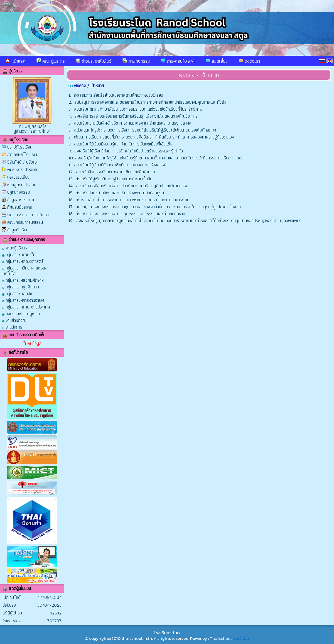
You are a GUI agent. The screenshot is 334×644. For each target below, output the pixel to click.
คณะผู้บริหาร (51, 61)
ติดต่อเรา (249, 61)
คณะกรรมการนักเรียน (25, 222)
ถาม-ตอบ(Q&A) (178, 61)
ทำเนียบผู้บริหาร (20, 207)
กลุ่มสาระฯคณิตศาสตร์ (23, 261)
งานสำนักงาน (14, 320)
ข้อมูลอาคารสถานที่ (22, 200)
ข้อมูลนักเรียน (18, 230)
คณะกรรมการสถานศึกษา (28, 215)
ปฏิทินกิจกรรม (19, 192)
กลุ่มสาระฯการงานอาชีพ (23, 300)
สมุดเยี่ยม (217, 61)
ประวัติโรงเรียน (20, 147)
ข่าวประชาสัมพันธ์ (94, 61)
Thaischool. (221, 638)
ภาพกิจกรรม (136, 61)
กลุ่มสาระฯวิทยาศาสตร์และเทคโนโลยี (25, 270)
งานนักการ (12, 327)
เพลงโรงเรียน (18, 177)
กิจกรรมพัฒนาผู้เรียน (21, 313)
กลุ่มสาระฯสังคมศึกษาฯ (23, 280)
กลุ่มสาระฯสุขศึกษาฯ (20, 287)
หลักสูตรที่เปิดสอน (22, 185)
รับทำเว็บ (241, 638)
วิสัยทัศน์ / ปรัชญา (23, 162)
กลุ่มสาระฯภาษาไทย (20, 254)
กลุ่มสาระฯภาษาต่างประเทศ (26, 307)
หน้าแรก (15, 61)
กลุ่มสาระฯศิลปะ (17, 293)
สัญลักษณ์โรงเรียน (23, 155)
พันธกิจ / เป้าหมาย (22, 170)
